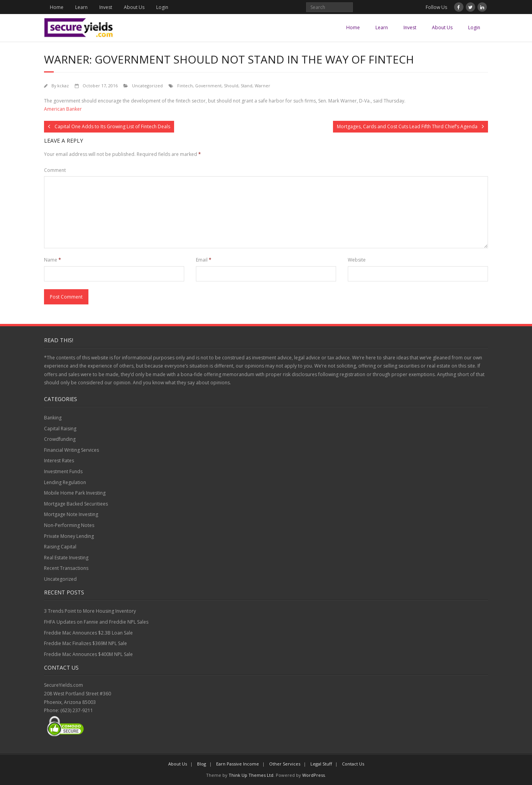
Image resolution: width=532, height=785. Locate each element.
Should (231, 86)
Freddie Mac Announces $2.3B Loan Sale (88, 633)
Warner (262, 86)
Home (57, 7)
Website (357, 260)
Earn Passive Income (238, 764)
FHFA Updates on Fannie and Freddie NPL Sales (96, 622)
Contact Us (353, 764)
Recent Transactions (66, 568)
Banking (53, 418)
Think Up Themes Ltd (251, 775)
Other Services (285, 764)
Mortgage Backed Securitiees (76, 504)
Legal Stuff (321, 764)
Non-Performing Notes (69, 525)
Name (53, 260)
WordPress (314, 775)
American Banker (63, 109)
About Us (134, 7)
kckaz (63, 86)
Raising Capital (60, 547)
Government (208, 86)
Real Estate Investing (66, 558)
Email (204, 260)
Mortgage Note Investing (71, 514)
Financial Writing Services (71, 450)
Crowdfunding (60, 439)
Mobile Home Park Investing (75, 493)
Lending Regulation (65, 482)
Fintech (185, 86)
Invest (106, 7)
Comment (55, 170)
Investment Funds (63, 471)
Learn (81, 7)
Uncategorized (147, 86)
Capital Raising (60, 429)
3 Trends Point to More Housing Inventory (90, 611)
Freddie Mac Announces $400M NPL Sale (88, 654)
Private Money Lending (69, 536)
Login (162, 7)
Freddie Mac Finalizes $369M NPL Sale (85, 643)
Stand (247, 86)
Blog (202, 764)
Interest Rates (59, 461)
